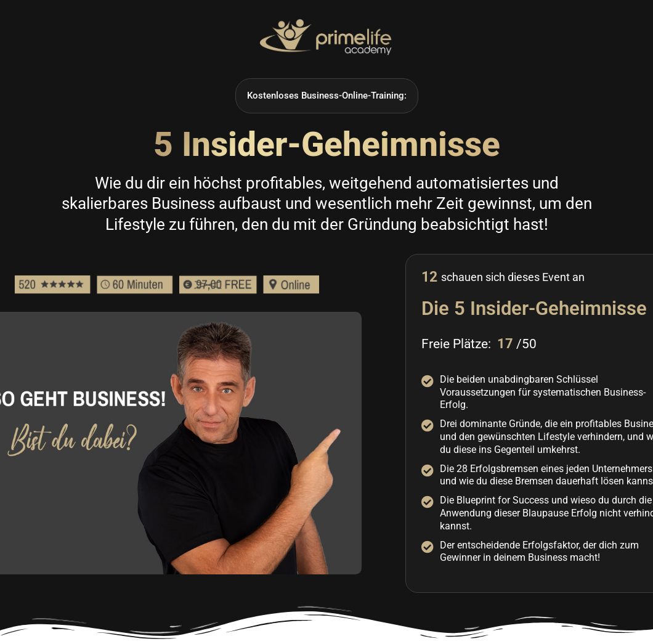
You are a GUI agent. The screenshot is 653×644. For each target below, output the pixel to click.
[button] (327, 96)
